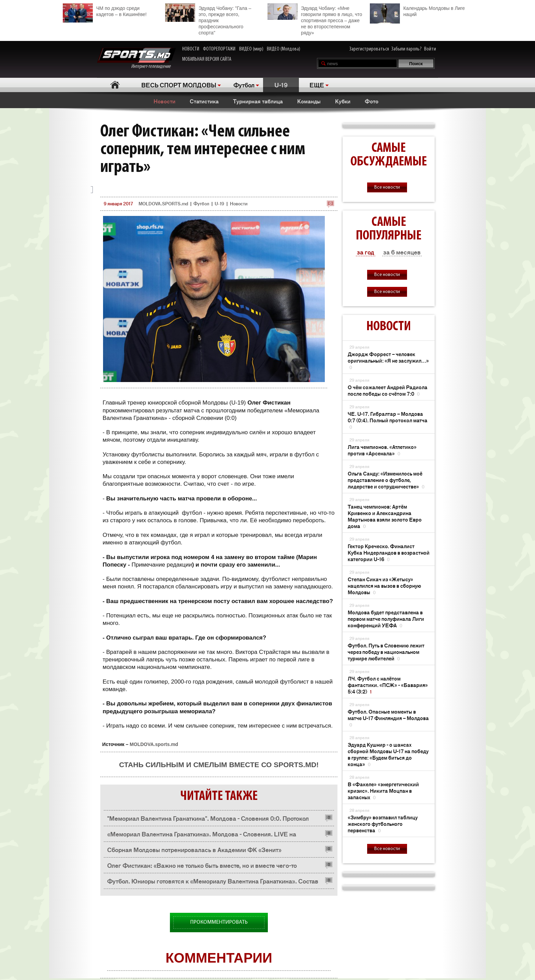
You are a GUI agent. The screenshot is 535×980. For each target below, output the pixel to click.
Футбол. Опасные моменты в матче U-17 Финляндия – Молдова (388, 718)
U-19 (281, 85)
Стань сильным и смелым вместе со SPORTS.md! (219, 765)
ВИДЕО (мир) (251, 49)
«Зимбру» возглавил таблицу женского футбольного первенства (383, 824)
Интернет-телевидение (136, 58)
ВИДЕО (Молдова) (284, 49)
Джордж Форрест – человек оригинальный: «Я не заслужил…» (388, 360)
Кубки (343, 101)
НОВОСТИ (191, 49)
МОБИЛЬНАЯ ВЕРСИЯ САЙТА (207, 59)
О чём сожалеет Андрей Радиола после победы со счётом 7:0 (388, 390)
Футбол (244, 85)
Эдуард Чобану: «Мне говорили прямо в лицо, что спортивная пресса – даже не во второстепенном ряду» (315, 19)
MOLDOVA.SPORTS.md (163, 203)
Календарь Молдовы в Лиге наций (417, 10)
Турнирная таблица (258, 101)
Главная (115, 85)
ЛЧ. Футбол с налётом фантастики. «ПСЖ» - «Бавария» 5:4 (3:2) (388, 685)
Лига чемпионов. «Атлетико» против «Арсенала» (382, 450)
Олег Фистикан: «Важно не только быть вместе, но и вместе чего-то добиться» (202, 867)
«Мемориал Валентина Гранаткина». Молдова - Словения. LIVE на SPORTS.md (202, 836)
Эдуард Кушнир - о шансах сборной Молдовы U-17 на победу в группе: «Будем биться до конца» (388, 754)
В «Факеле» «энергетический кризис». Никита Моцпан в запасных (383, 791)
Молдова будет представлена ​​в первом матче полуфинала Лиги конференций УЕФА (386, 619)
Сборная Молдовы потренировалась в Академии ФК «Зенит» (194, 849)
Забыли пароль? (407, 49)
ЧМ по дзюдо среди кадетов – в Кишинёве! (105, 10)
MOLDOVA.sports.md (154, 744)
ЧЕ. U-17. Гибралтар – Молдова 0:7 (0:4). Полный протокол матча (388, 420)
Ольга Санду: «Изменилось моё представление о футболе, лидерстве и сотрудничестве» (386, 480)
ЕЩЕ (317, 85)
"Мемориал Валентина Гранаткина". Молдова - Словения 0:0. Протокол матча (208, 820)
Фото (372, 101)
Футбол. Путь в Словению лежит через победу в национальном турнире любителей (386, 652)
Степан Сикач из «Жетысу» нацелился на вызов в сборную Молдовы (384, 586)
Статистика (204, 101)
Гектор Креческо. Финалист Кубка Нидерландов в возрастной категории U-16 (389, 552)
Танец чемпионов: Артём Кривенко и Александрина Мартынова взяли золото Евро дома (385, 516)
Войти (430, 49)
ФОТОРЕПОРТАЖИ (219, 49)
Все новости (387, 187)
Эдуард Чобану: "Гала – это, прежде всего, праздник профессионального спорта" (208, 19)
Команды (309, 101)
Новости (164, 101)
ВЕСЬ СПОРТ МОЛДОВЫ (179, 85)
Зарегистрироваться (369, 49)
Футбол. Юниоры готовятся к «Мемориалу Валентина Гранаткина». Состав (213, 881)
